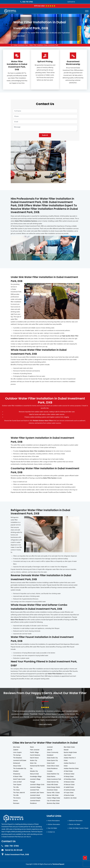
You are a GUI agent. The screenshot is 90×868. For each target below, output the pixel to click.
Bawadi (66, 750)
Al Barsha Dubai (69, 795)
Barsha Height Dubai (70, 752)
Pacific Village (34, 752)
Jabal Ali (50, 750)
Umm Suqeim (17, 752)
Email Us (72, 2)
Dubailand (50, 755)
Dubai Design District (53, 787)
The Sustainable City (20, 768)
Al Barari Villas (18, 776)
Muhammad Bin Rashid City (37, 767)
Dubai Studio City (52, 758)
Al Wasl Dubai (68, 771)
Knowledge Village (36, 776)
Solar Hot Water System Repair (79, 828)
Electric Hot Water (75, 824)
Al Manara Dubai (69, 782)
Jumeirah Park (35, 790)
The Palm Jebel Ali (19, 793)
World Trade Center (19, 779)
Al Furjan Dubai (69, 793)
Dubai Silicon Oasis (53, 766)
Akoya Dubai (17, 766)
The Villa (16, 787)
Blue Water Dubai (69, 747)
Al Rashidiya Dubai (70, 779)
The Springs (17, 755)
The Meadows (18, 758)
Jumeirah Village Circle (37, 785)
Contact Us (51, 832)
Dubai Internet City (53, 782)
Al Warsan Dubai (69, 774)
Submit (45, 135)
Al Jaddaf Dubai (69, 787)
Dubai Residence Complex (52, 770)
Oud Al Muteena (35, 755)
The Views (16, 790)
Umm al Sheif (17, 782)
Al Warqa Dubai (69, 776)
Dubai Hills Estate (52, 785)
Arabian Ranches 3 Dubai (70, 759)
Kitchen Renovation (54, 824)
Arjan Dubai (67, 755)
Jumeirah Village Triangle (35, 780)
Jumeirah (50, 747)
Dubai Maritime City (53, 774)
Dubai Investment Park (21, 45)
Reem (32, 747)
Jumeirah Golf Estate (20, 760)
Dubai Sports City (52, 760)
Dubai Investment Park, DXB (17, 855)
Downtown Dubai (52, 790)
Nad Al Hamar (34, 758)
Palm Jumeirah (35, 750)
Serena (15, 801)
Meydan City (34, 771)
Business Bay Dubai (53, 803)
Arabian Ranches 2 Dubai (70, 764)
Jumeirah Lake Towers (37, 793)
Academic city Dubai (70, 798)
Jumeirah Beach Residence (35, 802)
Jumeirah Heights (35, 798)
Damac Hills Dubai (53, 795)
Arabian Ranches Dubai (71, 768)
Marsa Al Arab (34, 774)
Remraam (16, 803)
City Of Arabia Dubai (53, 801)
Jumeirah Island (35, 795)
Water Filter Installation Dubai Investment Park (44, 45)
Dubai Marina (51, 776)
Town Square (17, 785)
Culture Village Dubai (53, 798)
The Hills (16, 795)
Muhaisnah (17, 763)
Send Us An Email (14, 850)
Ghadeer (16, 771)
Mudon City (34, 760)
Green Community (53, 752)
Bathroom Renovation (76, 821)
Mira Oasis (17, 747)
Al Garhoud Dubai (69, 790)
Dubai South (51, 763)
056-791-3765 (27, 2)
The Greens (17, 798)
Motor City (33, 763)
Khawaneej (17, 774)
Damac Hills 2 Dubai (53, 793)
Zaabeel (16, 750)
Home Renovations (54, 821)
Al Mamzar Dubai (69, 785)
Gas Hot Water (53, 828)
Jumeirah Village (35, 787)
